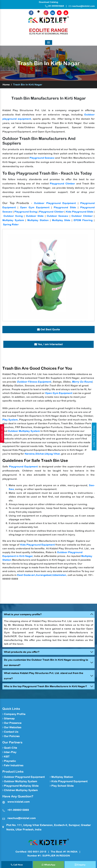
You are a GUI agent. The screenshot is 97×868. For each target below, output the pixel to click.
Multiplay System (13, 220)
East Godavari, (27, 575)
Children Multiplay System (20, 790)
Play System (10, 420)
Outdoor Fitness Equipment (34, 382)
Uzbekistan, (60, 575)
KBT (6, 757)
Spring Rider (11, 224)
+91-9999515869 (55, 6)
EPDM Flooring (83, 220)
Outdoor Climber (82, 216)
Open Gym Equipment (35, 207)
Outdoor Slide (35, 216)
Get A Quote (2, 433)
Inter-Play (9, 752)
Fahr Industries (13, 765)
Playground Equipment (23, 466)
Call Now (17, 865)
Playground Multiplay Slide (20, 786)
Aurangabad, (44, 575)
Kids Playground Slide (80, 212)
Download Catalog (48, 2)
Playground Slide (65, 207)
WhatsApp (48, 865)
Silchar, (40, 454)
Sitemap (9, 718)
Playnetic (9, 761)
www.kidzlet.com (19, 802)
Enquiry (80, 865)
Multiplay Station (38, 220)
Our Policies (11, 736)
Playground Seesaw (42, 158)
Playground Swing (26, 212)
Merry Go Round (82, 382)
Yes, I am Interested (48, 344)
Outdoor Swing (13, 216)
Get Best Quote (48, 329)
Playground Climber (62, 183)
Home (6, 84)
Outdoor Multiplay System (24, 431)
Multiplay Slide (61, 220)
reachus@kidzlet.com (83, 6)
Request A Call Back (94, 436)
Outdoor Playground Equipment (55, 203)
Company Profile (14, 714)
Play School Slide (62, 786)
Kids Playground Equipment (38, 545)
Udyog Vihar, (53, 454)
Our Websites (12, 727)
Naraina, (30, 454)
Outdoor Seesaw (58, 216)
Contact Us (10, 732)
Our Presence (12, 723)
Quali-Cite (10, 748)
